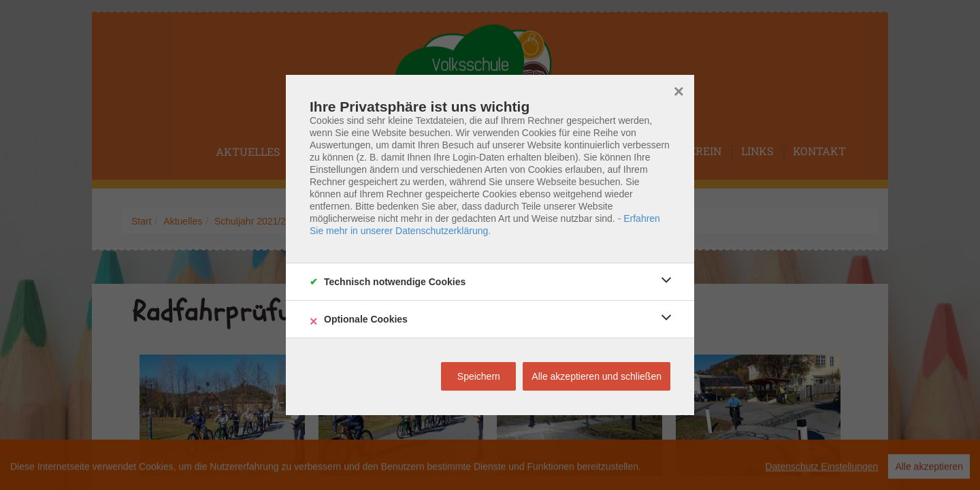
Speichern (479, 376)
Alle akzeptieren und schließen (597, 376)
